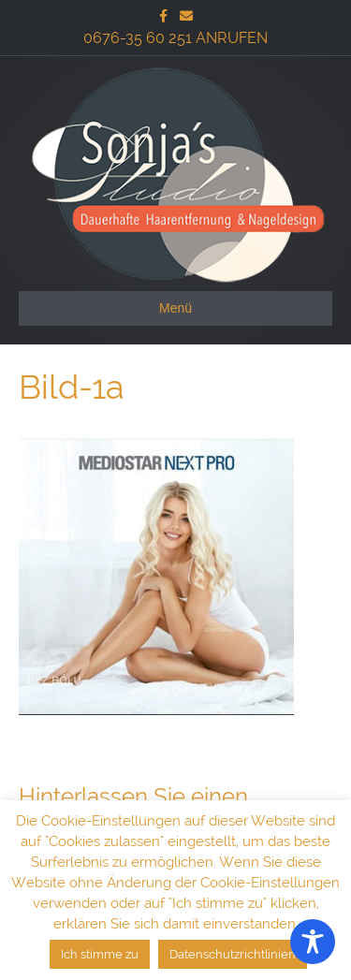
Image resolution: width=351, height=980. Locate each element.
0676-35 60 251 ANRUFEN (175, 38)
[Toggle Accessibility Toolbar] (313, 942)
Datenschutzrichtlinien (233, 954)
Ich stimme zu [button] (100, 954)
